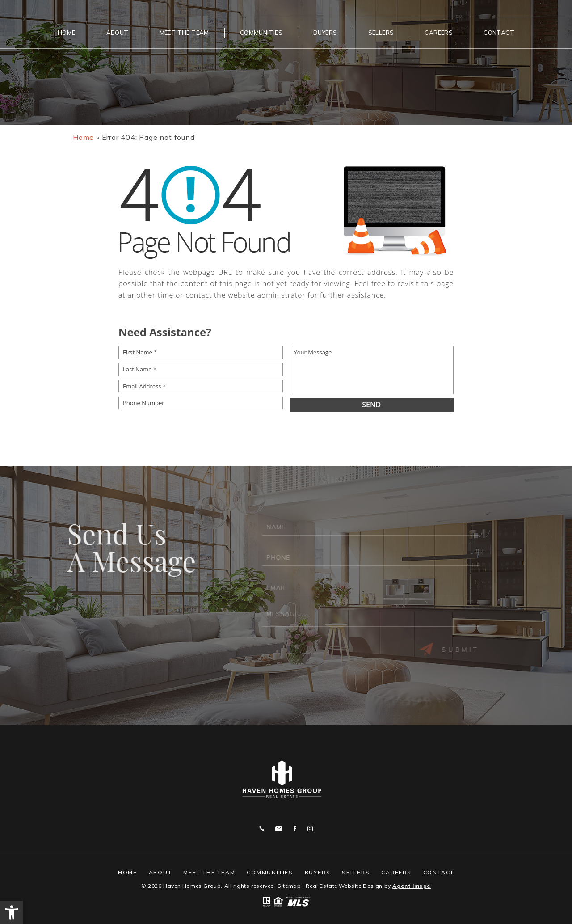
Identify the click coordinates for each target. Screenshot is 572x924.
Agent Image (412, 886)
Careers (439, 33)
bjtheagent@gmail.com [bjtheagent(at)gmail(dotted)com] (279, 829)
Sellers (381, 33)
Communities (261, 33)
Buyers (325, 33)
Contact (499, 33)
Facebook (295, 829)
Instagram (310, 829)
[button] (12, 912)
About (118, 33)
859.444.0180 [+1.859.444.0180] (262, 829)
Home (67, 33)
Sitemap (289, 886)
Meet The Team (184, 33)
